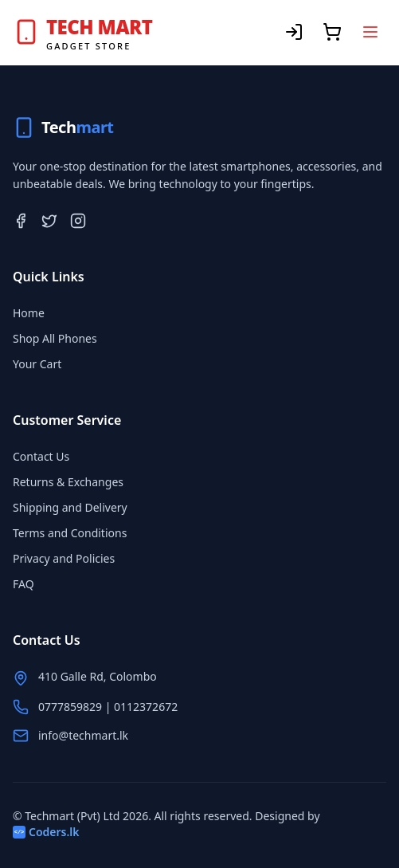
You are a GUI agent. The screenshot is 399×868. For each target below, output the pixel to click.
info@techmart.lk (83, 735)
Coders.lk (46, 832)
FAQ (23, 584)
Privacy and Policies (64, 558)
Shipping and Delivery (70, 507)
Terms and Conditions (70, 533)
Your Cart (37, 364)
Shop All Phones (55, 338)
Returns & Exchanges (68, 482)
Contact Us (41, 456)
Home (29, 313)
